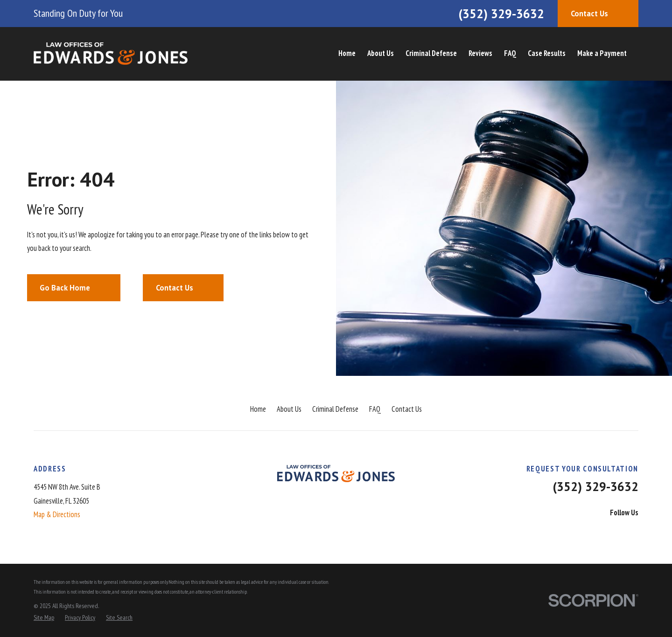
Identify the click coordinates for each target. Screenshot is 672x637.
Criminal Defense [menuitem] (431, 53)
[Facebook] (582, 531)
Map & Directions (57, 514)
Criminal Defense (335, 409)
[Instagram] (633, 531)
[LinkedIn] (607, 531)
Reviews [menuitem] (480, 53)
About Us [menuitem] (381, 53)
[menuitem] (44, 618)
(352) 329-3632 (501, 14)
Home (258, 409)
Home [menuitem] (347, 53)
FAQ (375, 409)
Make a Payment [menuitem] (602, 53)
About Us (289, 409)
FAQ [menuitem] (510, 53)
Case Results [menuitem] (547, 53)
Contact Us (407, 409)
